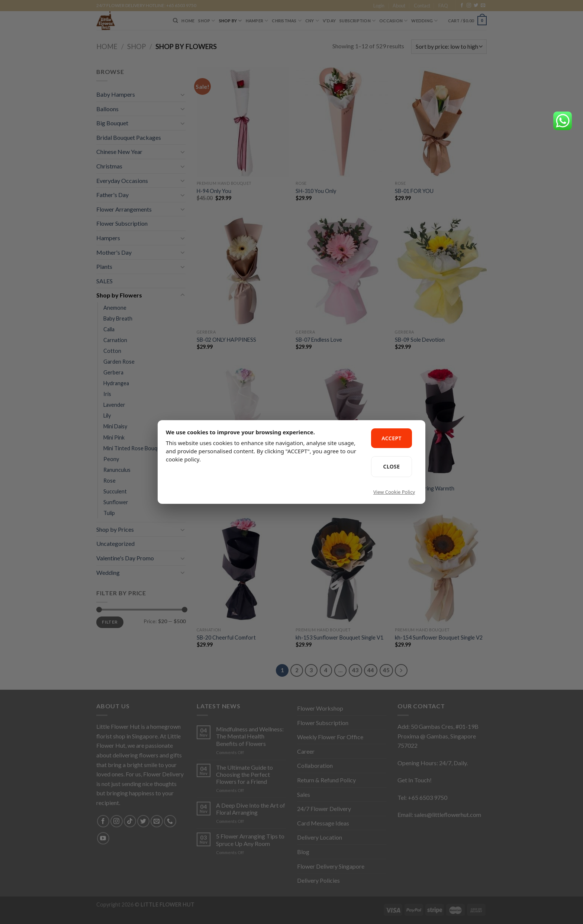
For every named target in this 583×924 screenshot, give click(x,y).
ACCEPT (392, 438)
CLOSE (392, 466)
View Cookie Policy (394, 492)
